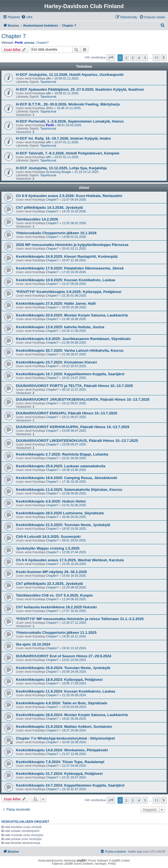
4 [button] (139, 58)
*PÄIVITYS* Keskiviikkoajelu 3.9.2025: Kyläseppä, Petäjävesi (69, 292)
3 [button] (133, 58)
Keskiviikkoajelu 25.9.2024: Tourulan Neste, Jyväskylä (63, 668)
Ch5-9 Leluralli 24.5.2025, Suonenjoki (48, 537)
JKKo (50, 108)
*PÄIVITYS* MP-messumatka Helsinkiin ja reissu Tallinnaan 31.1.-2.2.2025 (80, 619)
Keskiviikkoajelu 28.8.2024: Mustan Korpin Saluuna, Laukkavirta (72, 715)
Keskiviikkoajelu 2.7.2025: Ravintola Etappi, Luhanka (62, 454)
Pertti (19, 43)
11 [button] (156, 58)
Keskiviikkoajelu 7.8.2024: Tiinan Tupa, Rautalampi (60, 762)
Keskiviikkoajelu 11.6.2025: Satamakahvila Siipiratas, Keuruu (69, 490)
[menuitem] (27, 17)
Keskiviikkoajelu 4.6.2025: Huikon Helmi (51, 501)
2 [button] (126, 58)
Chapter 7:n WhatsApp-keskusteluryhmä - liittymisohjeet (65, 738)
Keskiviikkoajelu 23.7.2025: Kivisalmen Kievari (56, 362)
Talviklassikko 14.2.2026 (37, 219)
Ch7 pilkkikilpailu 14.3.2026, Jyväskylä (49, 207)
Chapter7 (42, 43)
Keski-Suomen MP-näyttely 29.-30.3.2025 (51, 572)
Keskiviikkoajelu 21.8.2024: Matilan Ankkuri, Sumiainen (64, 727)
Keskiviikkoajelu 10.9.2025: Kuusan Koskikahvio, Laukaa (66, 280)
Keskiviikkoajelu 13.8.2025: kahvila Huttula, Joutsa (60, 327)
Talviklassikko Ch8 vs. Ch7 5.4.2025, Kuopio (54, 595)
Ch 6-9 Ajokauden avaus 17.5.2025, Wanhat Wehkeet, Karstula (70, 560)
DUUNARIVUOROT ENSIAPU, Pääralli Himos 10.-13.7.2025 (67, 413)
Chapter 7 (14, 36)
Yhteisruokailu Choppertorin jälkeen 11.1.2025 (56, 633)
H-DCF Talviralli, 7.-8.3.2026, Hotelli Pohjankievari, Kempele (68, 153)
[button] (111, 58)
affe (49, 78)
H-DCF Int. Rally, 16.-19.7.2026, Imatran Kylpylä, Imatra (63, 138)
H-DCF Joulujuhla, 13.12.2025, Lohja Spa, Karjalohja (61, 168)
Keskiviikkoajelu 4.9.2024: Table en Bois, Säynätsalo (62, 703)
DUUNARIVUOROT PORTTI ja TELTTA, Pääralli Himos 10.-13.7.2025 (74, 386)
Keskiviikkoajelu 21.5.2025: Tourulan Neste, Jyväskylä (63, 525)
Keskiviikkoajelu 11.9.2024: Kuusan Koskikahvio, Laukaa (66, 691)
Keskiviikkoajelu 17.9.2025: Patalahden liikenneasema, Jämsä (70, 268)
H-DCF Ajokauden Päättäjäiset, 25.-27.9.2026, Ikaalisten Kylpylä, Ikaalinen (80, 89)
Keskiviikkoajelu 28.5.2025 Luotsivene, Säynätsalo (60, 513)
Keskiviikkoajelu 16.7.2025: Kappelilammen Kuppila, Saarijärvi (70, 374)
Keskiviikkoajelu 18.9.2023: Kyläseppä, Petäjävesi (59, 680)
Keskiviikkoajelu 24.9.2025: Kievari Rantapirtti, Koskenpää (67, 256)
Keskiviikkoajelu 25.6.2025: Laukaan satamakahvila (61, 466)
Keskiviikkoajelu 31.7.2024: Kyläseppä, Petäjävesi (59, 774)
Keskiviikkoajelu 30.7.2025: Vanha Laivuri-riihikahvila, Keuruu (70, 350)
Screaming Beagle (59, 172)
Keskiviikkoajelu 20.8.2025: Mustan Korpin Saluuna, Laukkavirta (72, 315)
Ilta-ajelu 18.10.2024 (33, 644)
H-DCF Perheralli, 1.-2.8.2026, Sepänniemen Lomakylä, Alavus (70, 121)
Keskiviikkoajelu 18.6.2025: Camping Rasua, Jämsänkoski (67, 478)
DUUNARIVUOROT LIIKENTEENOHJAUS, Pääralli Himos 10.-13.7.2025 (77, 441)
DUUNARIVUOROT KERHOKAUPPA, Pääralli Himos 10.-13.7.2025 (73, 427)
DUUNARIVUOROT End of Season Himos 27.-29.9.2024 (64, 656)
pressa (29, 43)
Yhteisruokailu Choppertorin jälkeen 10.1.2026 (56, 233)
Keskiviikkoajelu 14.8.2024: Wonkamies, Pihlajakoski (62, 750)
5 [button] (145, 58)
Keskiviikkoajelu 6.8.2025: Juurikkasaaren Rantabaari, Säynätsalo (73, 339)
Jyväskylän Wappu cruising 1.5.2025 (48, 548)
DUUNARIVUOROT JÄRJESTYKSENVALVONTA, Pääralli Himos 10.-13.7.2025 (83, 399)
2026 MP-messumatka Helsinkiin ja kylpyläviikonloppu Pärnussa (72, 245)
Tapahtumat (48, 82)
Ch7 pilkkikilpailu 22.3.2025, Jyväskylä (49, 584)
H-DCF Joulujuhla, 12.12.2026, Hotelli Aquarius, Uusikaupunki (70, 75)
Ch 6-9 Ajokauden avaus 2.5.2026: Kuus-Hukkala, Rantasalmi (69, 196)
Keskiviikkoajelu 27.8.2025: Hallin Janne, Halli (56, 303)
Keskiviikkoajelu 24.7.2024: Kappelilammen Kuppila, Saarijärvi (70, 785)
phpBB (81, 861)
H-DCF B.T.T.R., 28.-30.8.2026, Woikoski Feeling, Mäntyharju (68, 104)
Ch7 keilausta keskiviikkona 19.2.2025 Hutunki (56, 607)
